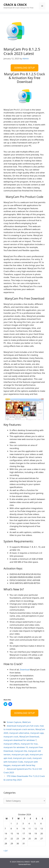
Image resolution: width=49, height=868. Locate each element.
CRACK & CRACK (15, 5)
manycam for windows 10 (16, 747)
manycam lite (21, 751)
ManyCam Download (29, 737)
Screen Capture (14, 722)
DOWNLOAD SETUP (24, 68)
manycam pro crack (22, 758)
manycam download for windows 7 (20, 740)
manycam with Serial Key (23, 765)
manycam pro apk (20, 754)
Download (25, 670)
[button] (15, 30)
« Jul (6, 851)
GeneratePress (24, 864)
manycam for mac (29, 744)
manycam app (37, 733)
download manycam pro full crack (23, 726)
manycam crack (11, 737)
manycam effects (12, 744)
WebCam (27, 722)
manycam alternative (19, 733)
